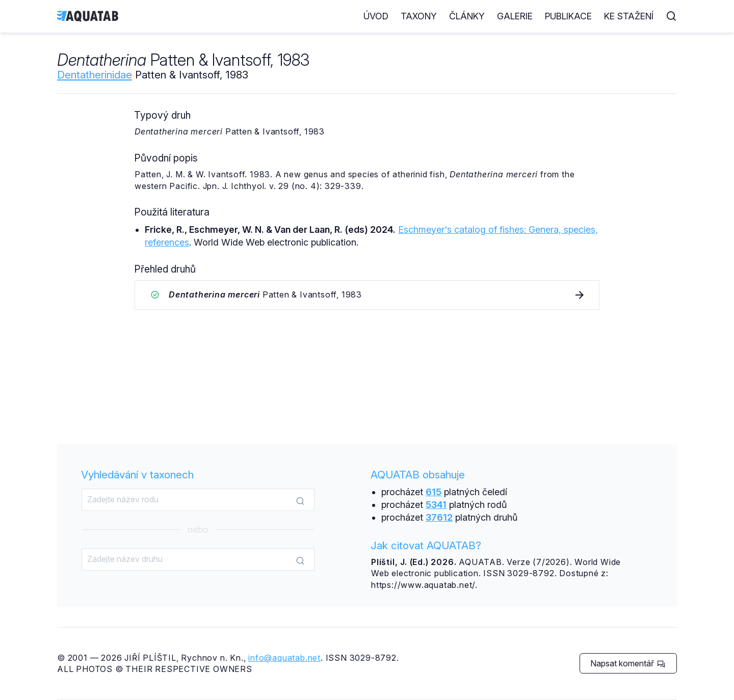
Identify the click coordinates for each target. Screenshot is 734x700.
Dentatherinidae (95, 75)
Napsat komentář (628, 663)
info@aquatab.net (284, 658)
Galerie (515, 16)
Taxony (419, 16)
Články (467, 16)
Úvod (376, 16)
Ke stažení (629, 16)
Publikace (568, 16)
